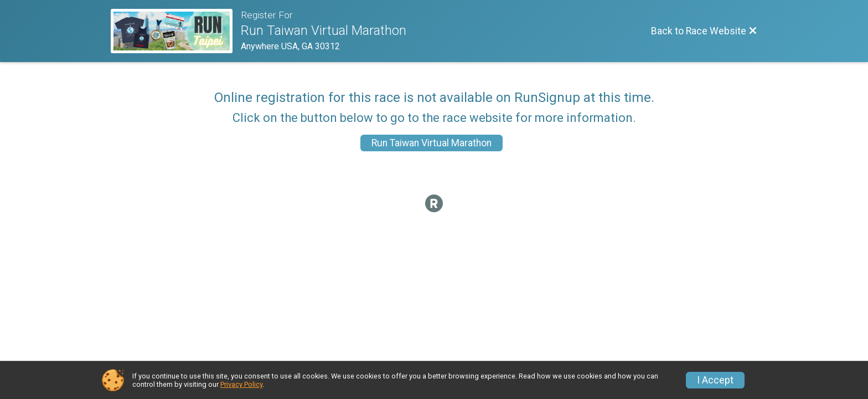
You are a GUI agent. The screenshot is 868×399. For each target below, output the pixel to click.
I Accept (715, 380)
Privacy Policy (241, 384)
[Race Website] (176, 31)
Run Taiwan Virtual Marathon (432, 143)
